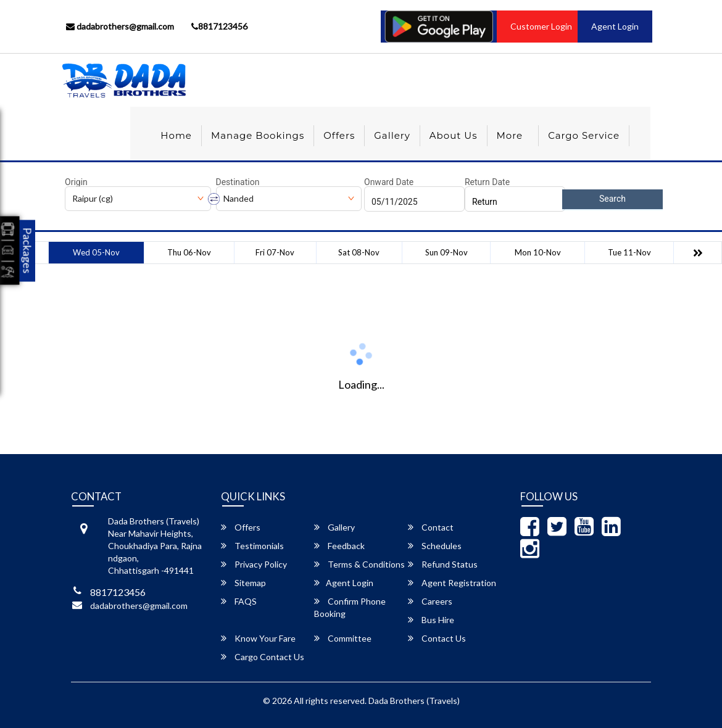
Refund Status (443, 564)
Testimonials (252, 546)
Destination (238, 182)
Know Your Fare (258, 638)
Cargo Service (584, 135)
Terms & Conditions (359, 564)
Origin (76, 182)
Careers (430, 601)
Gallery (392, 135)
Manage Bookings (258, 135)
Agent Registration (452, 583)
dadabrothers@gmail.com (120, 26)
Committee (343, 638)
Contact (431, 527)
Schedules (435, 546)
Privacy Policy (254, 564)
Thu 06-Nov (189, 252)
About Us (454, 135)
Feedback (339, 546)
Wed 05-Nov (96, 252)
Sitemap (243, 583)
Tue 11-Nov (629, 252)
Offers (339, 135)
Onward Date (389, 182)
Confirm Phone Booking (350, 607)
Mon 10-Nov (538, 252)
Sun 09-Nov (446, 252)
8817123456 (219, 26)
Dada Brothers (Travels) (414, 701)
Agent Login (615, 26)
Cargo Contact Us (263, 657)
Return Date (487, 182)
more (510, 135)
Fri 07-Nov (275, 252)
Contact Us (437, 638)
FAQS (239, 601)
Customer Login (541, 26)
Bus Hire (431, 620)
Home (176, 135)
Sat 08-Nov (359, 252)
